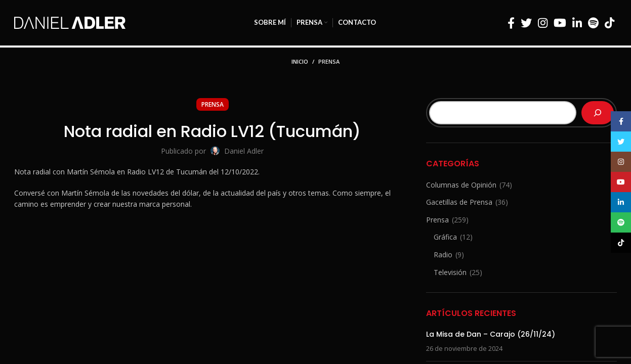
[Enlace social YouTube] (560, 23)
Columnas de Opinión (461, 185)
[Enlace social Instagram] (543, 23)
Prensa (329, 61)
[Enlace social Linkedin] (577, 23)
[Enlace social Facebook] (511, 23)
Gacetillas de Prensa (459, 202)
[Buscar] (598, 113)
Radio (443, 255)
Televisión (450, 272)
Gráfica (445, 237)
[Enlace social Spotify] (593, 23)
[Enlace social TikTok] (609, 23)
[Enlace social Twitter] (526, 23)
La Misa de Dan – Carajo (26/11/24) (491, 334)
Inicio (300, 61)
